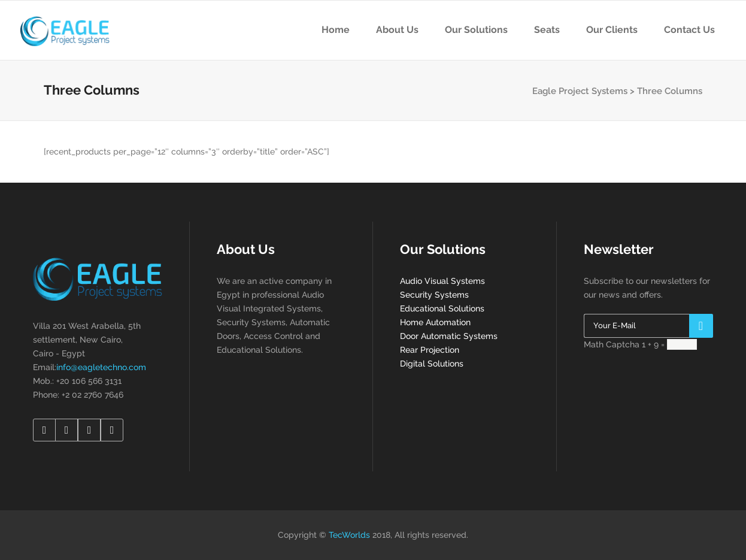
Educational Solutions (442, 308)
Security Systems (434, 295)
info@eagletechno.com (101, 367)
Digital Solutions (432, 364)
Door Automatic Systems (449, 336)
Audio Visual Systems (442, 281)
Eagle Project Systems (580, 91)
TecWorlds (349, 535)
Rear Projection (430, 350)
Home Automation (435, 322)
